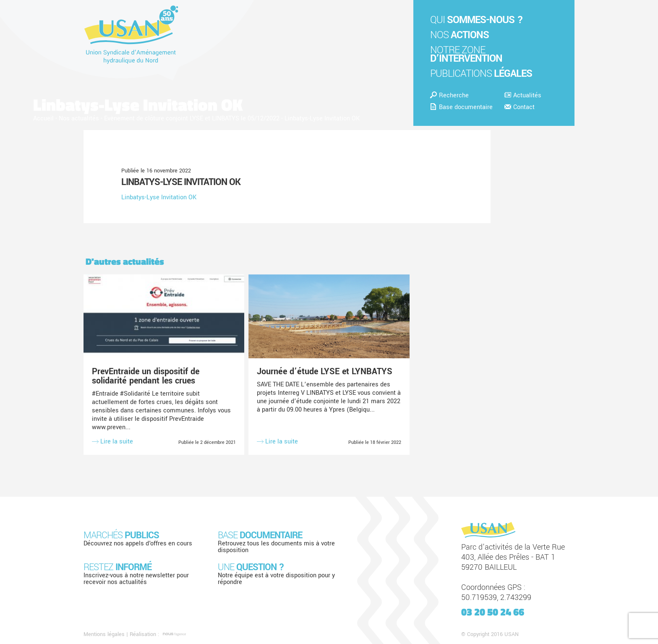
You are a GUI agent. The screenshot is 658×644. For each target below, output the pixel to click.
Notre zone (466, 54)
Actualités (523, 95)
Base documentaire (461, 107)
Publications (481, 74)
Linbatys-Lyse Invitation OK (181, 182)
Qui (477, 20)
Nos (460, 35)
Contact (520, 107)
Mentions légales (104, 634)
